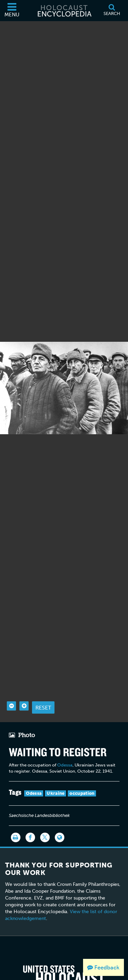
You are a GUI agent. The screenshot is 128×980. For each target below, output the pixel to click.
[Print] (16, 825)
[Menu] (12, 11)
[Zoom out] (11, 694)
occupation (82, 781)
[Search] (112, 11)
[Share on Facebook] (30, 825)
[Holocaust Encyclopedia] (64, 11)
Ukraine (55, 781)
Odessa (65, 753)
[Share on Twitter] (45, 825)
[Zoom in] (24, 694)
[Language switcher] (60, 825)
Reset (43, 695)
